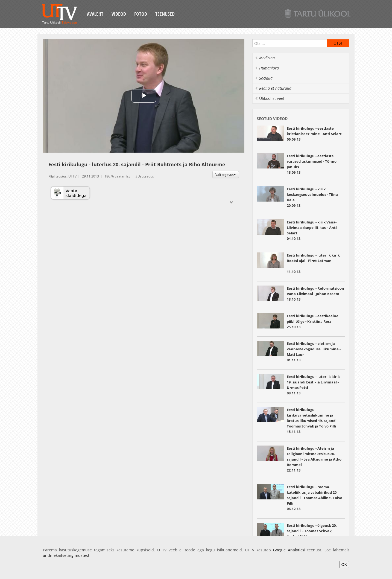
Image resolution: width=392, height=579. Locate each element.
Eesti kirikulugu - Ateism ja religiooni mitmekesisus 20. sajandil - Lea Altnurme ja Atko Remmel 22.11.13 (314, 459)
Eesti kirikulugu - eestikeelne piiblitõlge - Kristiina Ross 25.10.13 (313, 321)
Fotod (141, 14)
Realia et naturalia (273, 88)
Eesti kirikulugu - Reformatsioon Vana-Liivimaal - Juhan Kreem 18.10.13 (315, 294)
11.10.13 (316, 263)
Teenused (165, 14)
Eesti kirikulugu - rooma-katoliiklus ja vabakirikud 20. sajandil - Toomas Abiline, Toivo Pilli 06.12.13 (315, 498)
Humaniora (267, 68)
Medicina (265, 58)
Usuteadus (146, 176)
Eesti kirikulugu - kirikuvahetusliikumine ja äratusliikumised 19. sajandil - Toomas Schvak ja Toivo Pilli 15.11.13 (313, 421)
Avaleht (95, 14)
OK (344, 565)
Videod (119, 14)
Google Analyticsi (289, 550)
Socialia (264, 78)
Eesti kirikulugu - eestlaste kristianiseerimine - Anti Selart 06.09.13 (314, 134)
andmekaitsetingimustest (66, 555)
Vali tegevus (226, 174)
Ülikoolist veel (270, 98)
